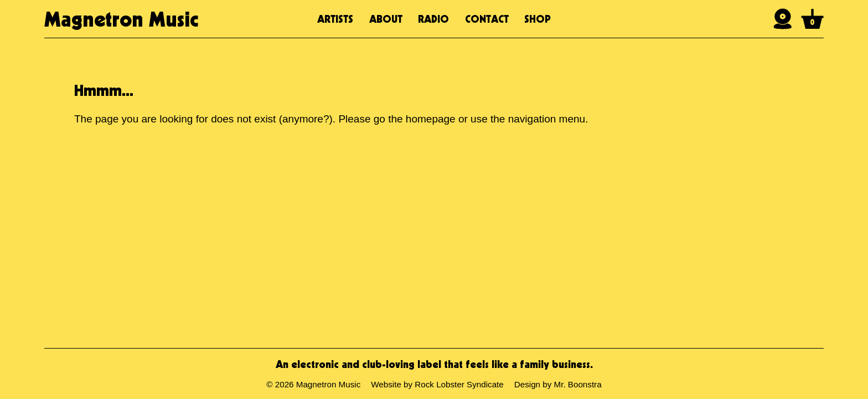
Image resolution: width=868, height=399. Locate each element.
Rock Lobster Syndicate (459, 384)
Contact (487, 19)
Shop (538, 19)
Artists (335, 19)
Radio (433, 19)
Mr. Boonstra (578, 384)
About (386, 19)
